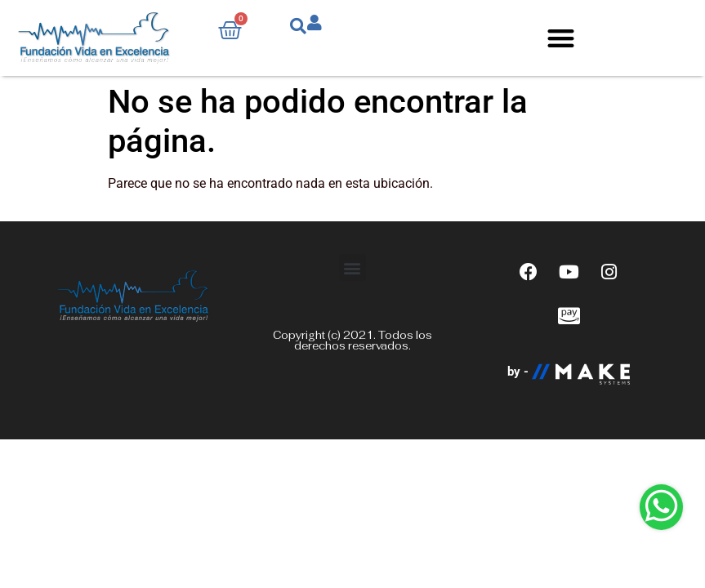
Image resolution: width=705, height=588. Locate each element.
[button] (561, 38)
